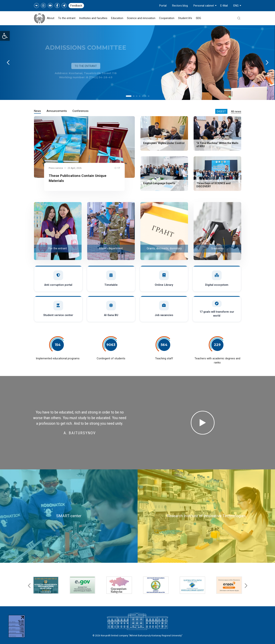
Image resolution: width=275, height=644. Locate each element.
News (37, 111)
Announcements (57, 111)
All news (236, 112)
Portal (163, 6)
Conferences (80, 111)
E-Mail (224, 6)
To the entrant (67, 18)
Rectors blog (180, 6)
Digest (221, 112)
